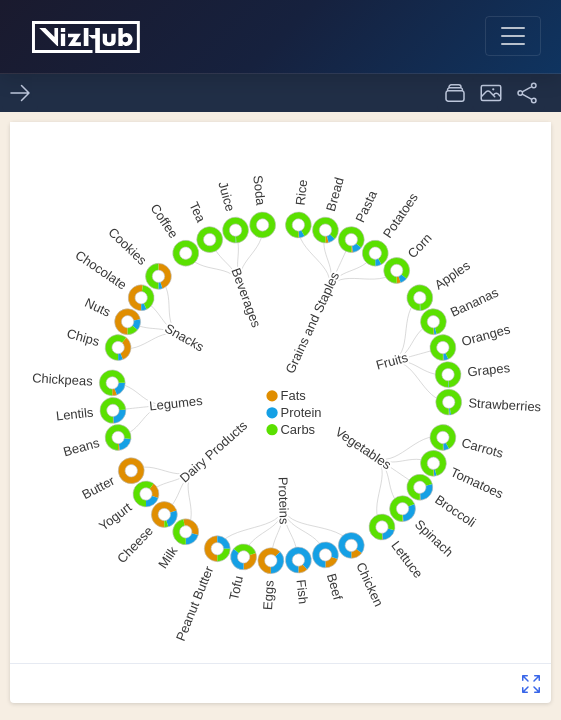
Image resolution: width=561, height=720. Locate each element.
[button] (491, 93)
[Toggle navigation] (513, 36)
